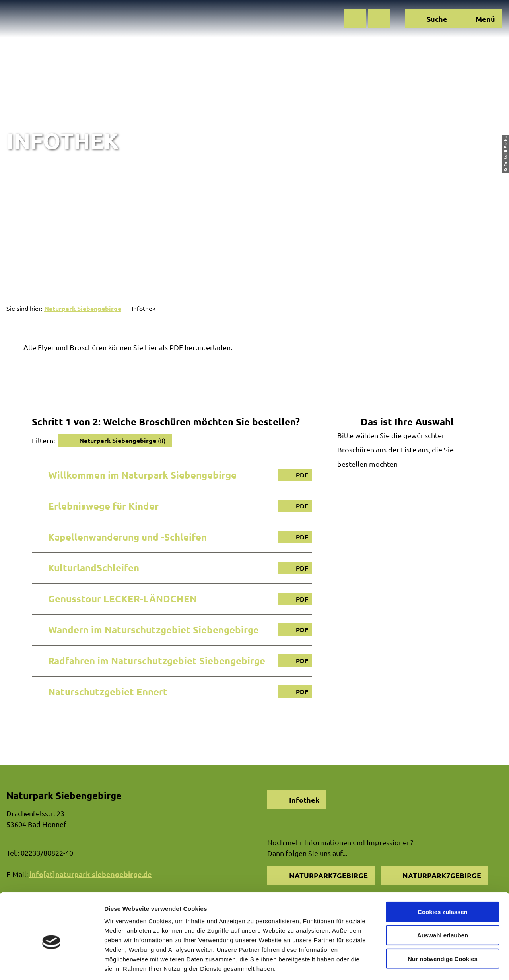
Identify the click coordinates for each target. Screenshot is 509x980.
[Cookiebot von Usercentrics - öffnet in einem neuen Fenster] (51, 964)
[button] (355, 19)
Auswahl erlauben (443, 899)
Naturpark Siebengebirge (83, 308)
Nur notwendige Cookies (443, 922)
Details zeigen (423, 964)
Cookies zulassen (443, 875)
